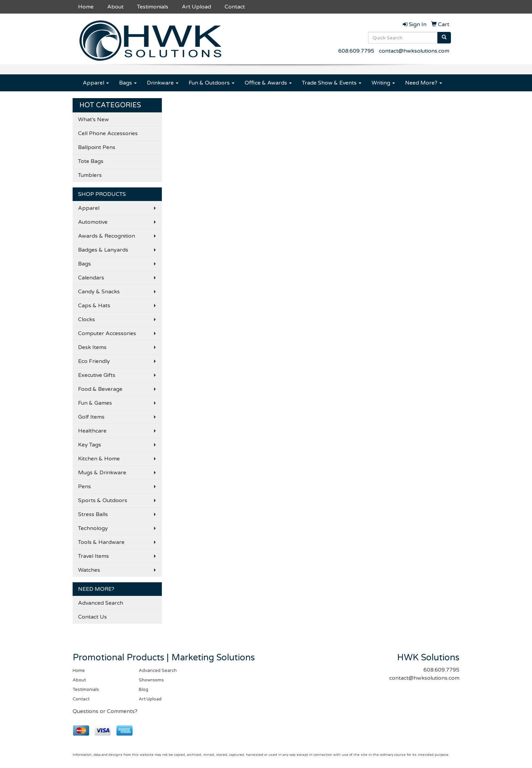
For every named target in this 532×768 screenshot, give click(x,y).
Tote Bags (91, 161)
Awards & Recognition (107, 236)
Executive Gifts (97, 375)
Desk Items (92, 347)
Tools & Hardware (101, 542)
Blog (144, 690)
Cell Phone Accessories (108, 133)
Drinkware (163, 83)
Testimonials (153, 7)
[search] (444, 38)
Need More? (424, 83)
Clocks (87, 319)
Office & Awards (268, 83)
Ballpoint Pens (97, 147)
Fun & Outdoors (212, 83)
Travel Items (93, 556)
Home (86, 7)
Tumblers (90, 175)
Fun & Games (95, 403)
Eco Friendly (94, 361)
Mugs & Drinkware (102, 473)
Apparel (96, 83)
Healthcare (92, 431)
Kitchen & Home (99, 459)
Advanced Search (101, 603)
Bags (128, 83)
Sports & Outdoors (103, 500)
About (115, 7)
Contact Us (92, 617)
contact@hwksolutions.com (414, 51)
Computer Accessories (107, 333)
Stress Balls (93, 514)
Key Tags (90, 445)
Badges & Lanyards (103, 250)
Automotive (93, 222)
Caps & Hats (94, 306)
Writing (383, 83)
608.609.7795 (356, 51)
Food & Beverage (100, 389)
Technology (93, 528)
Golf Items (91, 417)
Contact (235, 7)
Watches (89, 570)
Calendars (91, 278)
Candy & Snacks (99, 292)
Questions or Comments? (105, 711)
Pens (84, 487)
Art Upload (196, 7)
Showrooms (151, 680)
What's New (93, 120)
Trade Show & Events (332, 83)
